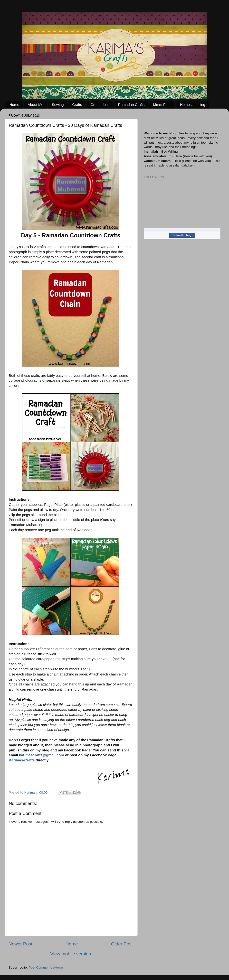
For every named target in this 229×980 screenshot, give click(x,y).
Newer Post (20, 944)
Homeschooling (193, 105)
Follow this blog (182, 235)
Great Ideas (100, 105)
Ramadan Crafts (131, 105)
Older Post (122, 944)
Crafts (77, 105)
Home (14, 105)
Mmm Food (162, 105)
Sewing (58, 105)
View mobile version (71, 954)
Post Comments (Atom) (46, 967)
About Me (36, 105)
